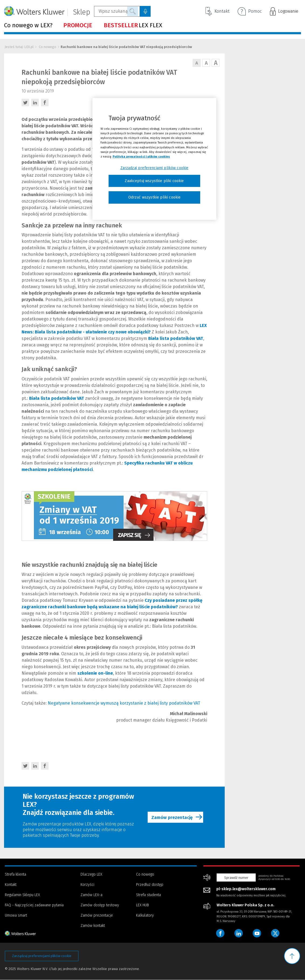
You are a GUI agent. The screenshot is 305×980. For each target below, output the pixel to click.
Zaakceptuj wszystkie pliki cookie (154, 181)
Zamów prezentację (178, 817)
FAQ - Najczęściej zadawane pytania (34, 905)
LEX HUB (143, 905)
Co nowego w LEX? (28, 25)
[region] (154, 159)
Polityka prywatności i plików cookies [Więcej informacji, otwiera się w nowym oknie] (141, 156)
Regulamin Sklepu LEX (22, 895)
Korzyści (87, 885)
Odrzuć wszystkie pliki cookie (155, 197)
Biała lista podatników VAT (176, 338)
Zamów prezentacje (97, 915)
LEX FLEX (133, 25)
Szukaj (133, 11)
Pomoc (250, 12)
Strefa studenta (148, 895)
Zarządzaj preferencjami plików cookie (42, 956)
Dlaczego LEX (91, 874)
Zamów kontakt (93, 926)
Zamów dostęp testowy (100, 905)
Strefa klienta (15, 874)
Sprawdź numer (236, 878)
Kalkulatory (145, 915)
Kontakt (218, 11)
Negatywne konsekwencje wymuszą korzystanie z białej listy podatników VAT (124, 703)
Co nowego (48, 47)
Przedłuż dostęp (150, 885)
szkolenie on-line (95, 673)
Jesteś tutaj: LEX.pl (19, 47)
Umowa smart (16, 915)
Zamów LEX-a (91, 895)
